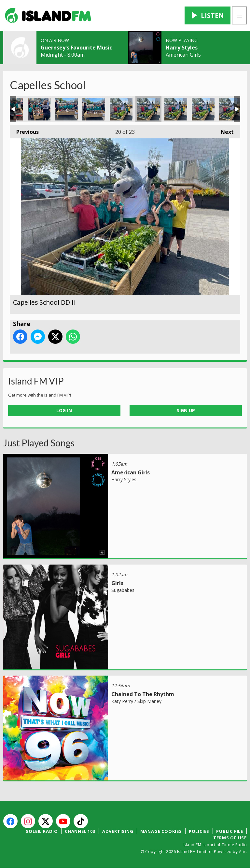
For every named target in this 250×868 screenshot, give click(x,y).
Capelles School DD (230, 109)
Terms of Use (230, 838)
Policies (199, 831)
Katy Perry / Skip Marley (136, 701)
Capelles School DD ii (148, 109)
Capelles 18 (94, 109)
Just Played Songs (39, 443)
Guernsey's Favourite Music (76, 48)
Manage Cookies (161, 831)
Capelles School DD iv (203, 109)
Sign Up (186, 410)
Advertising (118, 831)
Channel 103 (80, 831)
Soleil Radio (42, 831)
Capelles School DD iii (176, 109)
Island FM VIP (36, 381)
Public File (230, 831)
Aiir (242, 852)
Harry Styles (182, 48)
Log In (64, 410)
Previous (24, 130)
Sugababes (123, 590)
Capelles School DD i (121, 109)
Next (224, 130)
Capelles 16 (39, 109)
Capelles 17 (66, 109)
